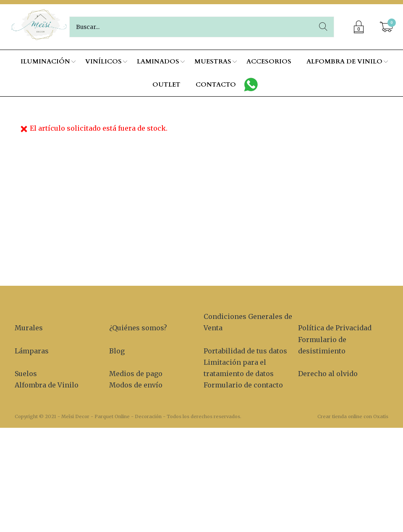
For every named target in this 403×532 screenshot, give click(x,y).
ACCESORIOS (269, 61)
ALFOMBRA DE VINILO (344, 61)
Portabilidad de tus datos (245, 351)
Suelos (26, 374)
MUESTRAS (213, 61)
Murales (29, 328)
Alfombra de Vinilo (47, 385)
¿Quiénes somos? (138, 328)
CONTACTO (216, 84)
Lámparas (32, 351)
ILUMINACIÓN (45, 61)
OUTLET (166, 84)
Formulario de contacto (243, 385)
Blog (117, 351)
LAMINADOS (158, 61)
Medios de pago (136, 374)
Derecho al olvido (328, 374)
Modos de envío (136, 385)
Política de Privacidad (335, 328)
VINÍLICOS (103, 61)
